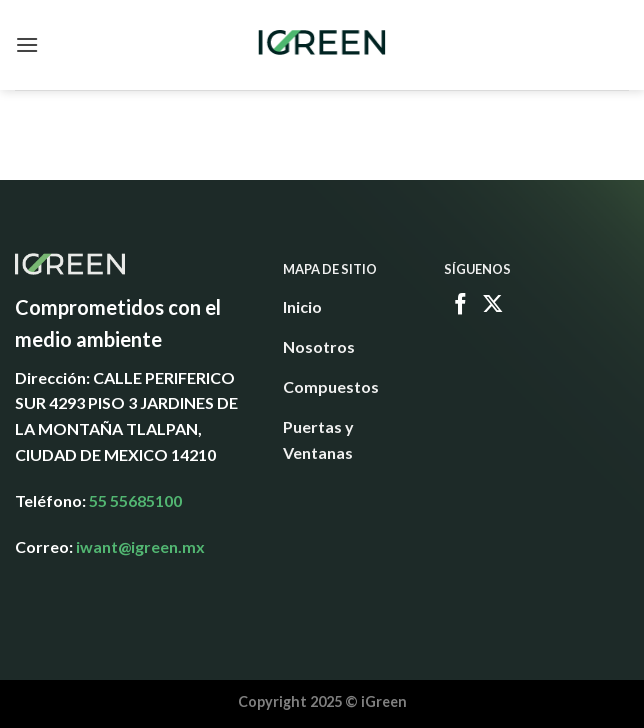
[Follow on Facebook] (461, 306)
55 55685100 (135, 500)
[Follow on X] (493, 306)
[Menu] (27, 44)
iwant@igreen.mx (140, 546)
